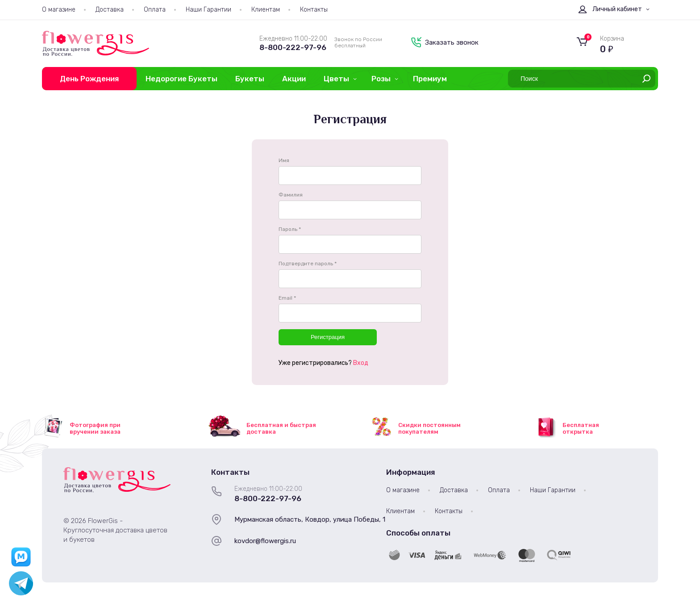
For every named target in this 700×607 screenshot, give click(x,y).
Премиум (430, 79)
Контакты (314, 10)
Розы (381, 79)
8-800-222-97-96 (293, 47)
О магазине (59, 10)
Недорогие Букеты (181, 79)
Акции (294, 79)
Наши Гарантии (208, 10)
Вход (361, 363)
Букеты (250, 79)
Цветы (336, 79)
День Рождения (89, 79)
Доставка (110, 10)
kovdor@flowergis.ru (265, 541)
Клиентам (266, 10)
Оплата (155, 10)
